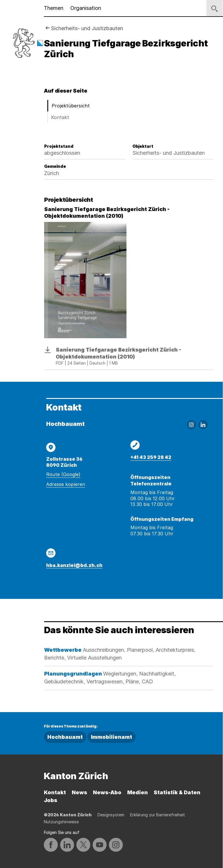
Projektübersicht (71, 106)
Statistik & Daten (177, 792)
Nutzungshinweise (61, 822)
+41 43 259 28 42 (151, 457)
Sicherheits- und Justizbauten (87, 28)
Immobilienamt (111, 737)
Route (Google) (63, 474)
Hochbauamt (65, 737)
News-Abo (107, 792)
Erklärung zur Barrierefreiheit (158, 815)
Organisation (86, 8)
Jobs (51, 800)
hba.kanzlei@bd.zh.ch (74, 565)
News (79, 792)
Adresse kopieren (66, 484)
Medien (137, 792)
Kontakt (60, 117)
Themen (54, 8)
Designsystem (111, 815)
